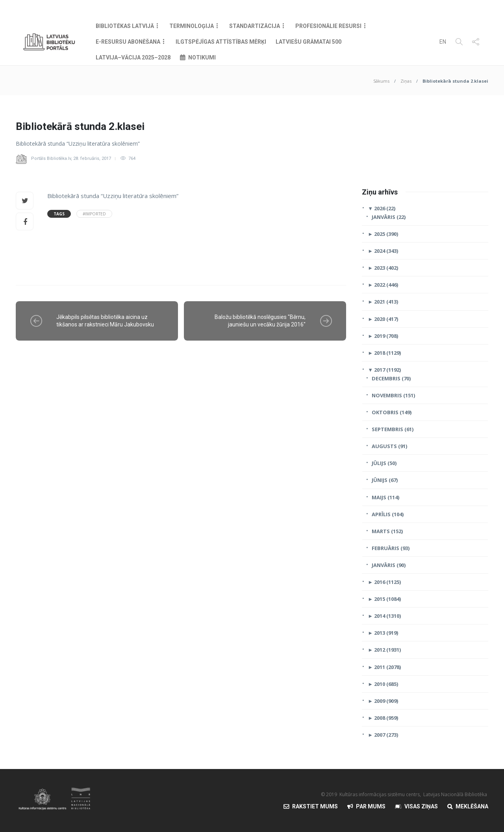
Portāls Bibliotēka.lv (51, 158)
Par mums (371, 806)
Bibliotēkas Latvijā (125, 26)
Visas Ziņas (421, 806)
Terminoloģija (192, 26)
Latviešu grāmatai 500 (309, 42)
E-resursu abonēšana (128, 42)
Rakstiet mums (315, 806)
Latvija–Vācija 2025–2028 (133, 57)
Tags (59, 214)
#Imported (94, 214)
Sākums (381, 81)
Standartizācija (255, 26)
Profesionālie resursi (328, 26)
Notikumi (202, 57)
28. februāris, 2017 (92, 158)
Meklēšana (472, 806)
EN (443, 42)
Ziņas (406, 81)
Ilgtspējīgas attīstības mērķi (221, 42)
